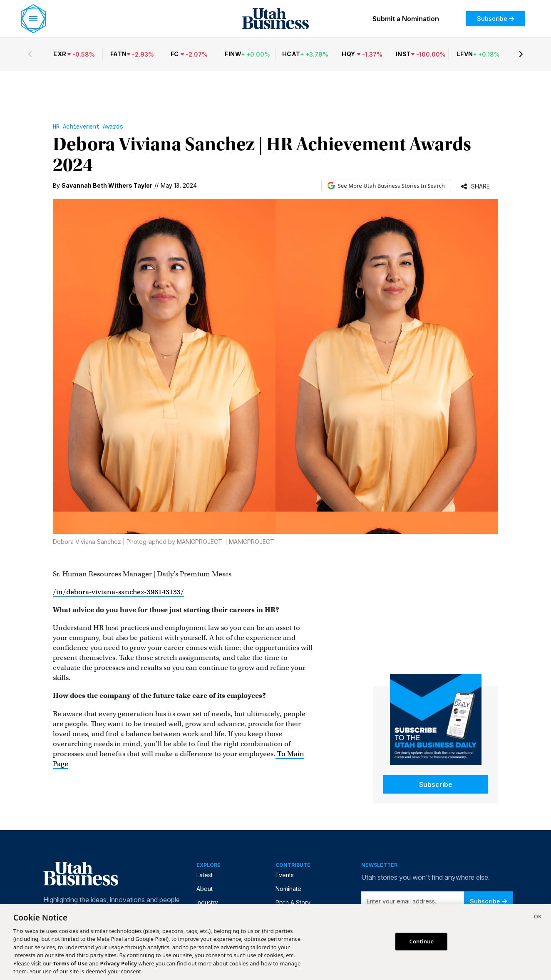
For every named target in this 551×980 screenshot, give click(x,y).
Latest (205, 875)
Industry (207, 902)
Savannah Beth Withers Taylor (107, 185)
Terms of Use (70, 963)
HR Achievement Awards (88, 127)
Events (285, 875)
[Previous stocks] (30, 54)
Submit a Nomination (406, 19)
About (205, 889)
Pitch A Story (293, 902)
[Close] (538, 918)
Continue (422, 941)
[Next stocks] (521, 54)
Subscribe (495, 19)
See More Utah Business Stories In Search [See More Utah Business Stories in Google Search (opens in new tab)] (386, 186)
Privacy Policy (119, 963)
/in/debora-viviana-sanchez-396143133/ (118, 592)
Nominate (288, 889)
